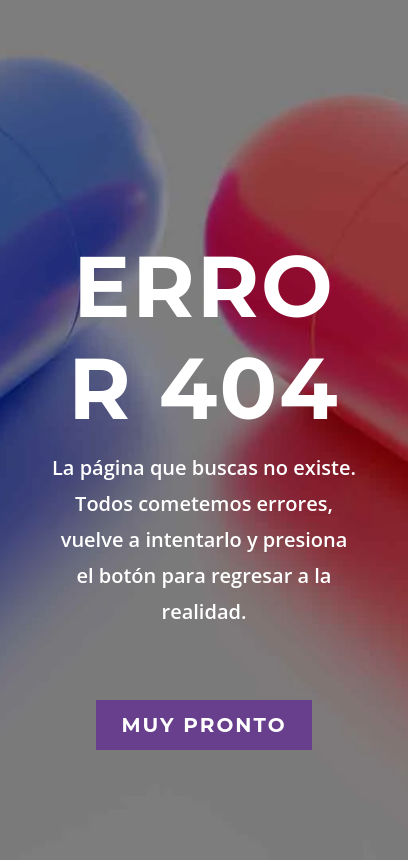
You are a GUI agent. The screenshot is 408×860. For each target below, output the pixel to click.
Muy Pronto (203, 725)
